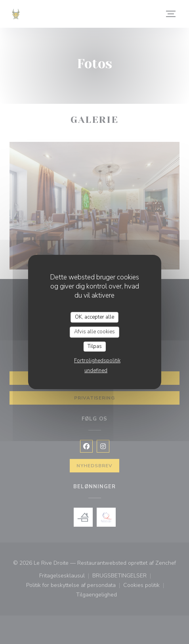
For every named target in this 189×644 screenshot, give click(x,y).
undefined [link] (96, 371)
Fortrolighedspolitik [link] (97, 361)
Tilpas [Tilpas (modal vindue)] (95, 346)
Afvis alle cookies (94, 332)
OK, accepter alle (94, 317)
